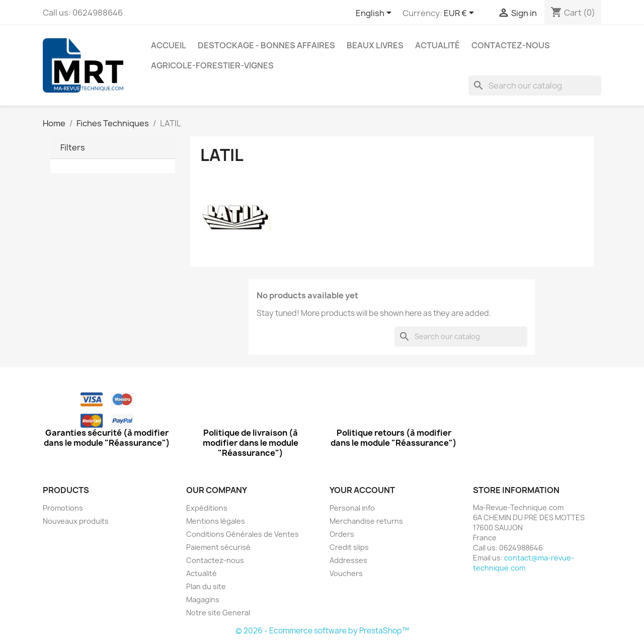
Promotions (63, 508)
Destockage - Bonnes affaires (266, 45)
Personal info (352, 508)
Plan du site (206, 586)
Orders (342, 534)
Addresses (348, 560)
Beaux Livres (375, 45)
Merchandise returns (366, 521)
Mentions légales (216, 521)
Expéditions (207, 508)
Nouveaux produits (76, 521)
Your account (362, 490)
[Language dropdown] (375, 14)
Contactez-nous (511, 45)
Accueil (169, 45)
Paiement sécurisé (218, 547)
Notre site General (218, 613)
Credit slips (349, 547)
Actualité (437, 45)
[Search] (535, 86)
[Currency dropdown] (461, 14)
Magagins (203, 599)
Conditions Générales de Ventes (243, 534)
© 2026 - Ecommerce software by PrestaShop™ (322, 631)
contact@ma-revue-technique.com (524, 563)
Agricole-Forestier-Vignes (212, 65)
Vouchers (346, 573)
